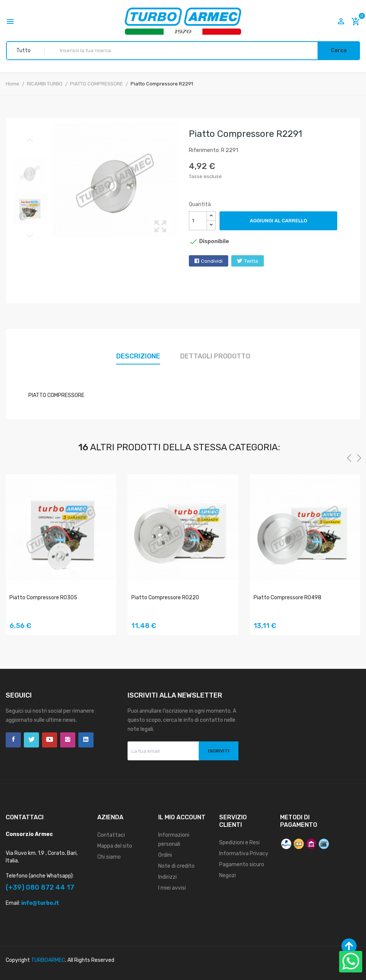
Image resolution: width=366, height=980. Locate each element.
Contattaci (111, 835)
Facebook (13, 740)
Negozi (227, 875)
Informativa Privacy (244, 854)
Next (30, 236)
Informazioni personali (174, 840)
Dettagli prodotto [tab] (215, 356)
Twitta (251, 261)
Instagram (68, 740)
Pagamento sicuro (242, 864)
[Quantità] (198, 221)
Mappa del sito (115, 846)
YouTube (50, 740)
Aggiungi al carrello (278, 221)
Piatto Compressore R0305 (43, 598)
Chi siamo (109, 857)
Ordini (165, 855)
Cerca (339, 50)
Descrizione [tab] (138, 356)
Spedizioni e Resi (239, 843)
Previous (30, 141)
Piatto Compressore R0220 (165, 598)
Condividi (212, 261)
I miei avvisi (172, 888)
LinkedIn (86, 740)
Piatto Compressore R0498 (287, 598)
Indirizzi (167, 877)
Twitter (31, 740)
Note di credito (176, 866)
